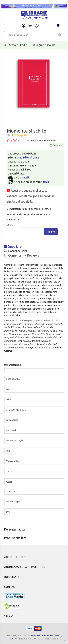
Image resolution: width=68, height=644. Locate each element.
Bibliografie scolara (43, 45)
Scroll (63, 639)
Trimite (51, 232)
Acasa (12, 45)
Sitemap (9, 616)
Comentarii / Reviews (22, 255)
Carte (24, 45)
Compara (56, 145)
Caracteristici (16, 251)
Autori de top (14, 557)
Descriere (13, 247)
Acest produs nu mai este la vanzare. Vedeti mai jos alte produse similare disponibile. (31, 196)
